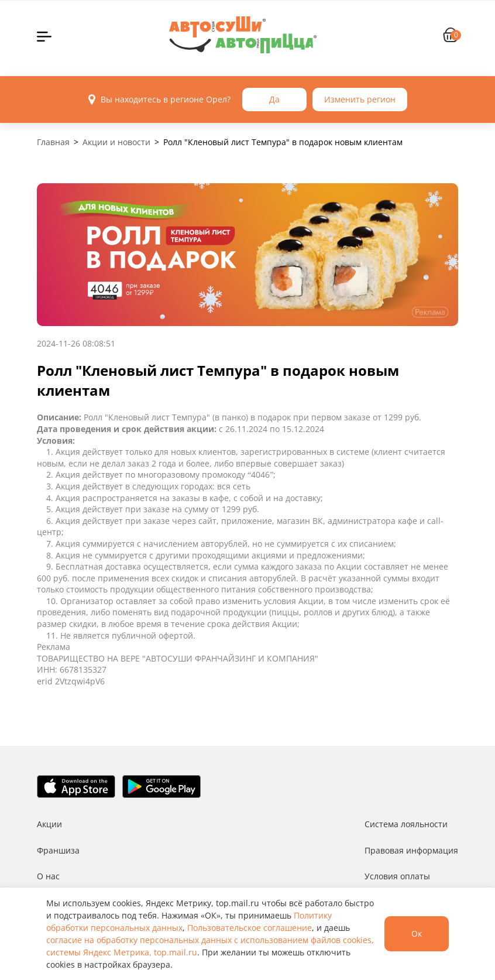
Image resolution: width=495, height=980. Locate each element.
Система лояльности (406, 824)
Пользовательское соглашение (250, 928)
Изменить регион (360, 99)
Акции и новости (116, 142)
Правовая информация (411, 850)
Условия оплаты (397, 876)
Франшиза (58, 850)
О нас (48, 876)
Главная (53, 142)
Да (274, 99)
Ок (417, 933)
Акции (49, 824)
